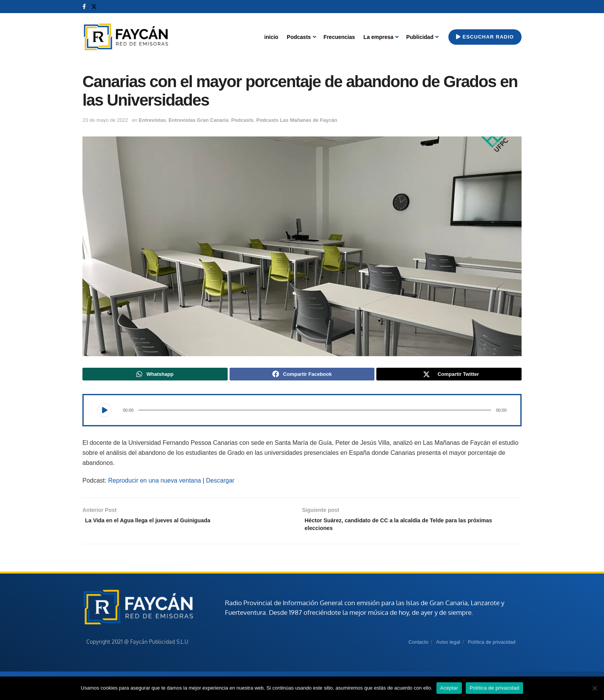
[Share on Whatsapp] (155, 375)
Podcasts (299, 37)
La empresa (379, 37)
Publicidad (420, 37)
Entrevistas (152, 120)
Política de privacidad (492, 647)
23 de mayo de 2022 (105, 120)
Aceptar (449, 688)
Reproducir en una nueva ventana (155, 482)
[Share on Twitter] (449, 375)
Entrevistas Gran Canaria (199, 120)
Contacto (418, 647)
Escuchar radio (485, 37)
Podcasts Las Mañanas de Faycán (297, 120)
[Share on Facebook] (302, 375)
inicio (271, 37)
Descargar (220, 482)
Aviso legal (448, 647)
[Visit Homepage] (126, 37)
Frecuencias (339, 37)
